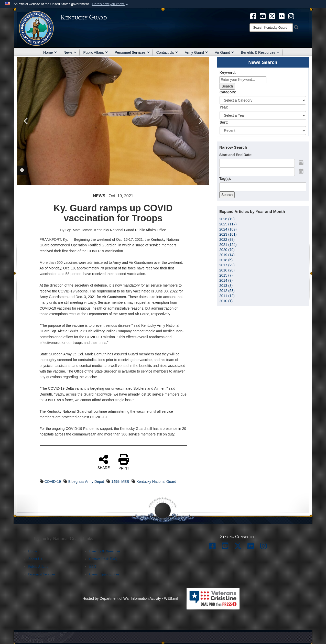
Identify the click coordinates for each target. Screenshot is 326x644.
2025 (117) (228, 224)
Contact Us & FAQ (103, 559)
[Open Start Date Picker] (301, 162)
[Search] (271, 28)
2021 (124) (228, 245)
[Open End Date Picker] (301, 171)
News (70, 52)
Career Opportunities (104, 574)
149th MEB (120, 482)
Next (200, 121)
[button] (111, 4)
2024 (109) (228, 229)
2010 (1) (226, 301)
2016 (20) (227, 270)
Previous (26, 121)
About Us (35, 559)
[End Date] (257, 172)
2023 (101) (228, 234)
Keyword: (228, 72)
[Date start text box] (257, 163)
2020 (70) (227, 250)
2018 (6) (226, 260)
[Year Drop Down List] (263, 115)
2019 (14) (227, 255)
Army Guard (196, 52)
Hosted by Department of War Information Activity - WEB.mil (130, 598)
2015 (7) (226, 275)
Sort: (224, 122)
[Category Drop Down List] (263, 100)
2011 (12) (227, 296)
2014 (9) (226, 280)
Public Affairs (96, 52)
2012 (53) (227, 291)
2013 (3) (226, 286)
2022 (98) (227, 239)
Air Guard (224, 52)
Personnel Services (132, 52)
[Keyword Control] (243, 80)
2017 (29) (227, 265)
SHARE (104, 462)
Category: (228, 92)
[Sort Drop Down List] (263, 130)
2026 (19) (227, 219)
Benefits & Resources (260, 52)
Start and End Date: (236, 155)
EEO (93, 567)
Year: (224, 107)
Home (50, 52)
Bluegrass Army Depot (86, 482)
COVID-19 (53, 482)
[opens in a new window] (253, 16)
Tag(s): (225, 179)
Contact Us (167, 52)
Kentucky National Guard (156, 482)
